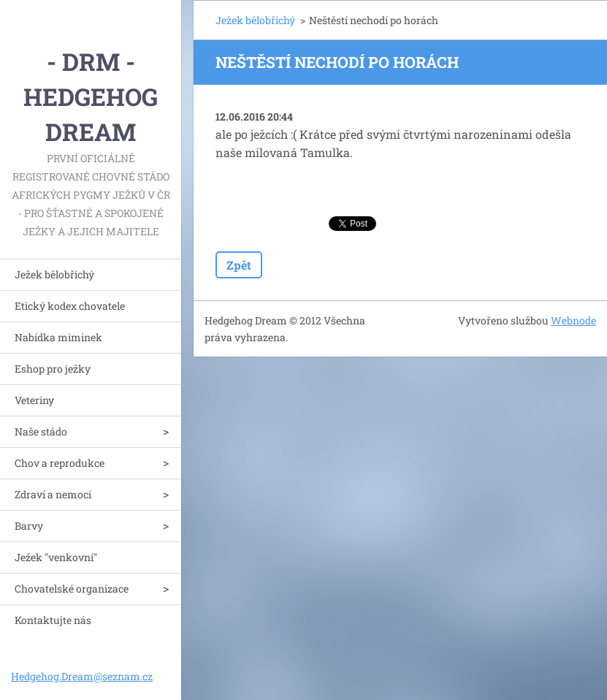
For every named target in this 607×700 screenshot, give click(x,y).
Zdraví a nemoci (53, 494)
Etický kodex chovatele (70, 306)
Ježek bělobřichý (54, 274)
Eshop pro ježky (53, 369)
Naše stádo (41, 431)
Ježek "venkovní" (56, 557)
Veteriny (34, 400)
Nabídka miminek (58, 337)
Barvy (29, 526)
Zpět (239, 265)
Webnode (573, 320)
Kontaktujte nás (53, 620)
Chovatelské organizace (72, 589)
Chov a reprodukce (60, 463)
